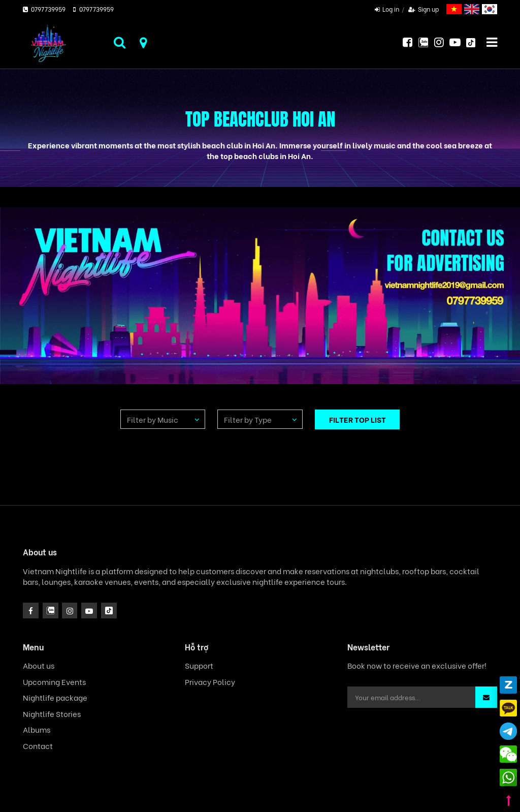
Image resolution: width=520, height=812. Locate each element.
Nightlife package (55, 697)
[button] (486, 697)
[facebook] (31, 611)
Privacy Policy (210, 682)
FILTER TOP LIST (357, 419)
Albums (37, 729)
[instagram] (51, 611)
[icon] (70, 611)
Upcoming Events (54, 682)
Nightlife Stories (52, 714)
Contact (38, 746)
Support (199, 665)
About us (39, 665)
